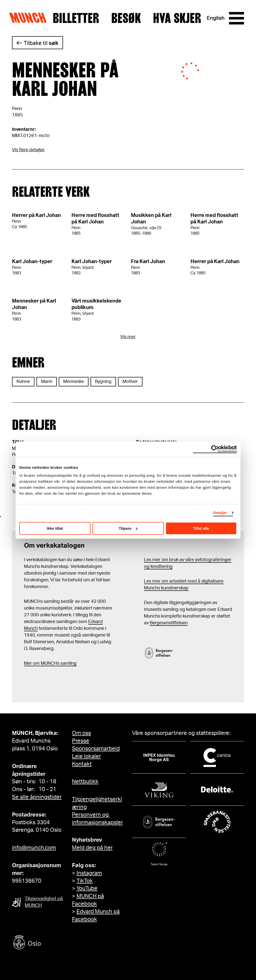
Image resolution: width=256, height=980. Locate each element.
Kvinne (23, 382)
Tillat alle (201, 528)
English (216, 18)
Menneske (74, 382)
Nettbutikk (85, 782)
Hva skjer (177, 18)
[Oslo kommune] (49, 943)
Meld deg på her (92, 848)
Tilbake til (41, 43)
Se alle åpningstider (37, 797)
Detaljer (220, 513)
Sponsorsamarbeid (96, 749)
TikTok (85, 881)
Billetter (76, 18)
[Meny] (236, 18)
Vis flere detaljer (28, 150)
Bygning (103, 382)
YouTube (87, 888)
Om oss (81, 733)
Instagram (89, 873)
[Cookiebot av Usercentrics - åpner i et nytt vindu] (215, 449)
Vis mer (128, 337)
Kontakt (82, 764)
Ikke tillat (55, 528)
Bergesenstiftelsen (169, 623)
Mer (28, 663)
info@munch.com (34, 848)
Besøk (126, 18)
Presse (81, 741)
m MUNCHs (48, 663)
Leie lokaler (86, 756)
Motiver (130, 382)
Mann (47, 382)
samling (68, 663)
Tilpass (128, 528)
